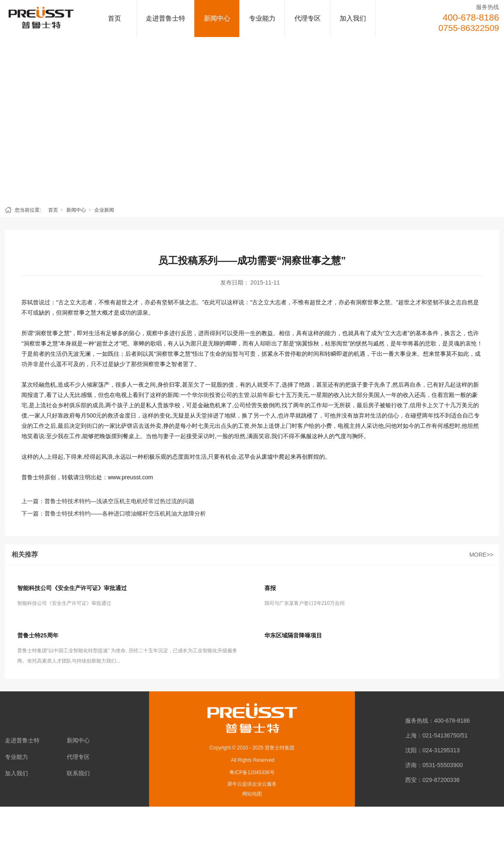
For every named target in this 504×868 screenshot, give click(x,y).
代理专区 (308, 18)
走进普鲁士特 (166, 18)
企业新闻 (104, 210)
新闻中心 (217, 18)
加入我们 (353, 18)
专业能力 (262, 18)
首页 (114, 18)
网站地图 (252, 794)
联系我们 (78, 773)
